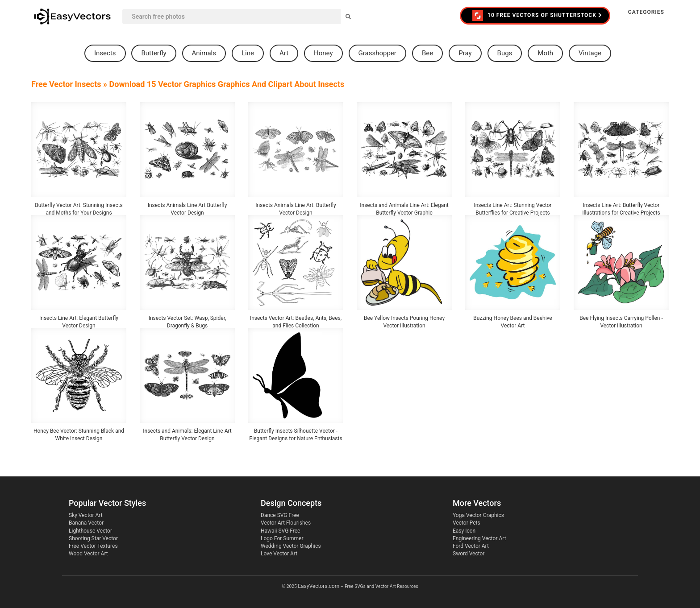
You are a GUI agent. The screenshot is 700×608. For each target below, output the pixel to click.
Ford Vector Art (471, 546)
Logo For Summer (282, 538)
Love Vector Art (279, 554)
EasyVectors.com (319, 586)
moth (545, 53)
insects (105, 53)
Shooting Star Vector (93, 538)
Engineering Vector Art (479, 538)
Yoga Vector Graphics (478, 515)
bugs (505, 53)
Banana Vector (86, 523)
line (248, 53)
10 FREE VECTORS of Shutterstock (537, 16)
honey (323, 53)
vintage (590, 53)
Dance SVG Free (280, 515)
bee (427, 53)
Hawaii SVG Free (280, 531)
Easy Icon (464, 531)
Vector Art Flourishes (286, 523)
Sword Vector (469, 554)
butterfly (154, 53)
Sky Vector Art (86, 515)
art (284, 53)
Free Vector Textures (93, 546)
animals (204, 53)
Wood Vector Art (88, 554)
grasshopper (377, 53)
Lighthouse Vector (90, 531)
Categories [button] (646, 12)
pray (465, 53)
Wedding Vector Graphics (291, 546)
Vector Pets (467, 523)
